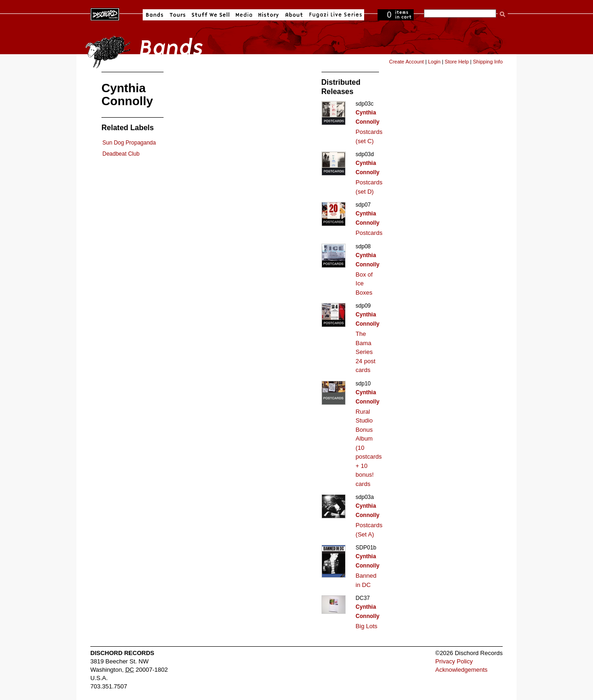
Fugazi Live (334, 15)
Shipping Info (488, 62)
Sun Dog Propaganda (129, 143)
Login (434, 62)
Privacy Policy (454, 661)
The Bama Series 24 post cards (366, 352)
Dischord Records (105, 13)
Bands (155, 15)
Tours (177, 15)
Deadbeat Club (121, 154)
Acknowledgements (462, 670)
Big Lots (367, 626)
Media (244, 15)
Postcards (369, 233)
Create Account (407, 62)
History (269, 15)
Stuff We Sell (211, 15)
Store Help (457, 62)
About (294, 15)
